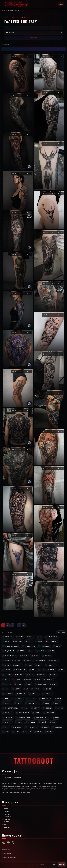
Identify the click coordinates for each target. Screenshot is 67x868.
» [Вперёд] (24, 625)
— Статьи (6, 819)
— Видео (6, 822)
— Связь (6, 809)
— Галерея (7, 812)
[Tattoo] (29, 167)
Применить (34, 38)
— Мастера (7, 814)
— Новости (7, 817)
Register (61, 864)
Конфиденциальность (10, 857)
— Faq (5, 825)
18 (19, 625)
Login (53, 864)
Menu (61, 4)
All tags (61, 632)
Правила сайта (7, 854)
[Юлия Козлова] (29, 247)
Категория (5, 45)
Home (4, 10)
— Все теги (7, 827)
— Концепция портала (12, 775)
